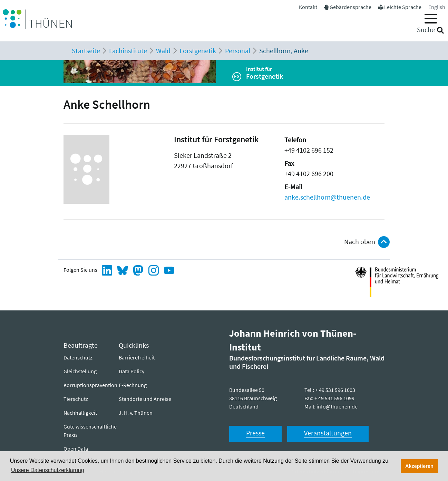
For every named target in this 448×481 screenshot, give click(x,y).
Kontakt (308, 7)
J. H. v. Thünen (136, 413)
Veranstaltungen (328, 433)
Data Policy (132, 371)
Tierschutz (76, 399)
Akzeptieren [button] (419, 466)
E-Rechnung (133, 385)
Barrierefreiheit (137, 357)
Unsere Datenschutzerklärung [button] (48, 470)
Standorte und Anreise (145, 399)
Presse (255, 433)
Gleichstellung (80, 371)
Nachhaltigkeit (80, 413)
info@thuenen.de (337, 406)
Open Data (76, 449)
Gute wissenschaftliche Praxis (90, 431)
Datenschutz (78, 357)
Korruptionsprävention (90, 385)
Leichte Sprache (403, 7)
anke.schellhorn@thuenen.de (327, 197)
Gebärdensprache (350, 7)
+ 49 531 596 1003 (335, 390)
